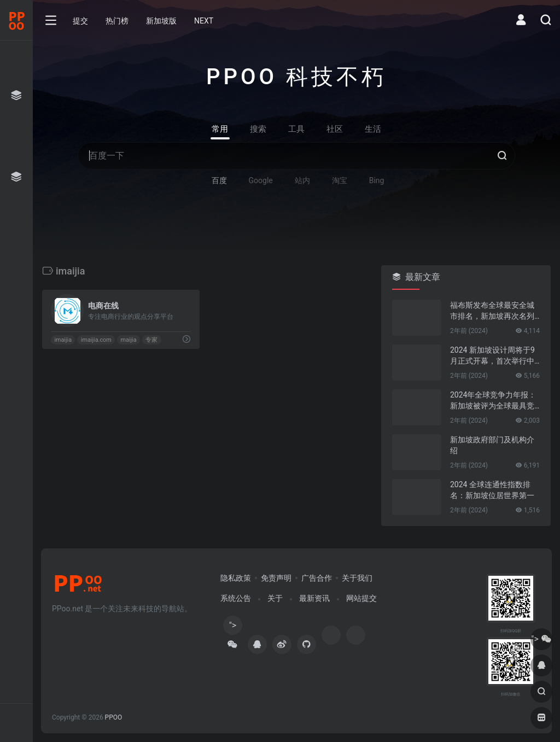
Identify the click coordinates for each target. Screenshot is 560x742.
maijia (128, 340)
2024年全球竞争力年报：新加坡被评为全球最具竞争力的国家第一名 (493, 401)
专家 (151, 340)
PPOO (114, 717)
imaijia (63, 340)
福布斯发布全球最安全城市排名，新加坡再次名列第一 (492, 311)
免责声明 (276, 578)
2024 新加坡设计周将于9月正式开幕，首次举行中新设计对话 (492, 356)
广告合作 (317, 578)
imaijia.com (96, 340)
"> (232, 627)
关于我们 (357, 578)
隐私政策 (236, 578)
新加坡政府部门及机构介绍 (492, 445)
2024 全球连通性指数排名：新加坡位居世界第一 (492, 490)
